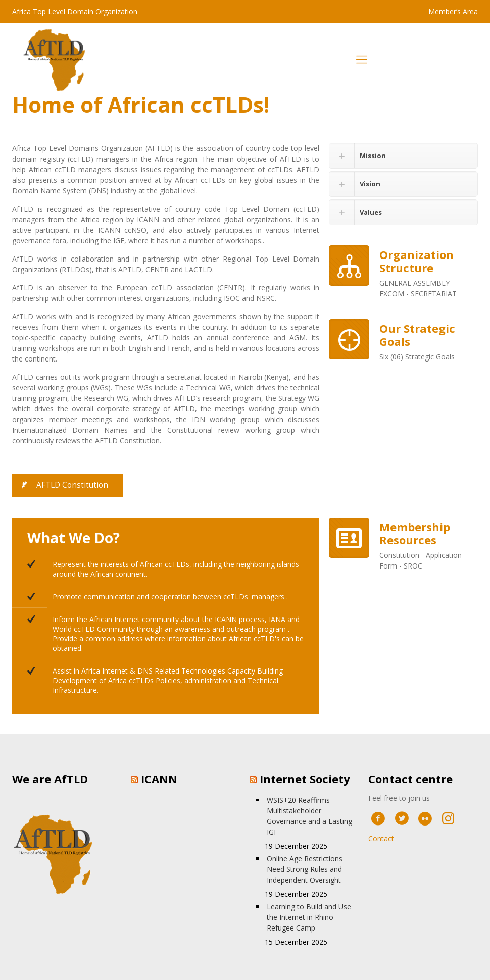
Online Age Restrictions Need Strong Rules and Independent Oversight (305, 869)
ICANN (159, 779)
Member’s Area (453, 11)
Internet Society (305, 779)
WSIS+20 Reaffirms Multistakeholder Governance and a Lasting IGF (309, 816)
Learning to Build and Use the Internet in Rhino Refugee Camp (309, 917)
